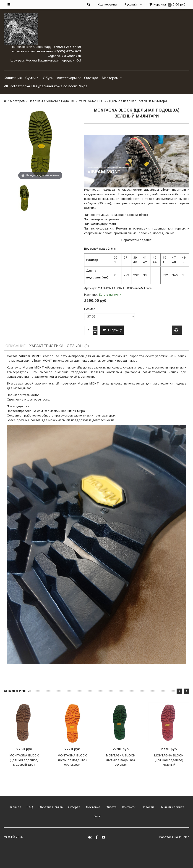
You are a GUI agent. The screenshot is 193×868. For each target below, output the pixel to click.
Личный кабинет (171, 807)
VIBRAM (52, 101)
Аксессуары (69, 78)
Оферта (74, 807)
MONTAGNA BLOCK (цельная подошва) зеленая (121, 760)
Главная (15, 807)
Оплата (111, 807)
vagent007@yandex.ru (64, 56)
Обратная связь (50, 807)
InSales (184, 837)
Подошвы (36, 101)
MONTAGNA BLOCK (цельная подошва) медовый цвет (24, 760)
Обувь (48, 78)
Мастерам (112, 78)
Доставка (92, 807)
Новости (147, 807)
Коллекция (13, 78)
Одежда (91, 78)
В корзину (112, 330)
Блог (97, 816)
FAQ (29, 807)
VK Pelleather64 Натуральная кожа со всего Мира (46, 86)
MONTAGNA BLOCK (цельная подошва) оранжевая (72, 760)
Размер (90, 309)
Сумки (32, 78)
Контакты (129, 807)
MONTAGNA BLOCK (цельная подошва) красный (169, 760)
